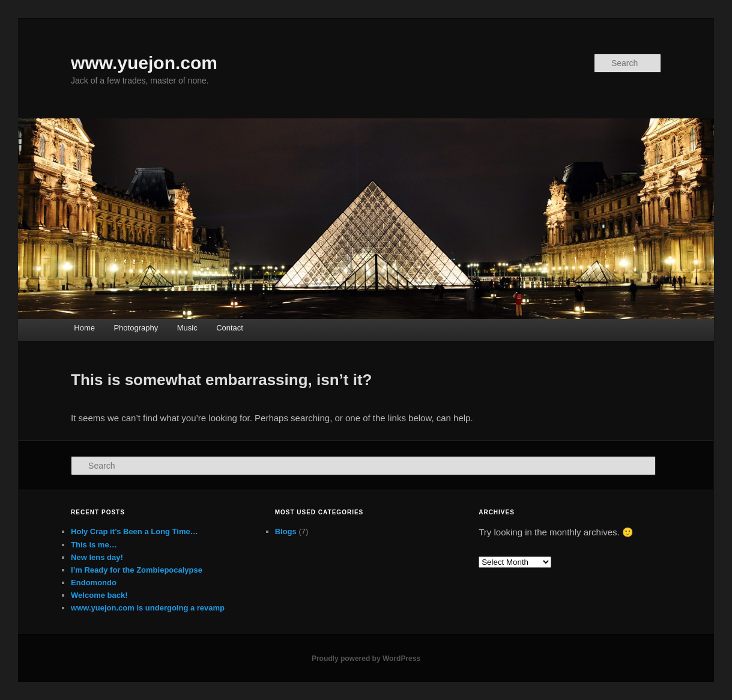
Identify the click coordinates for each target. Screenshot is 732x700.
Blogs (286, 531)
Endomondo (94, 583)
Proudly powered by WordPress (366, 659)
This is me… (94, 545)
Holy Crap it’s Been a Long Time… (135, 531)
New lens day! (97, 557)
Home (84, 328)
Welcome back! (99, 595)
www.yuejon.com (144, 63)
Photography (136, 328)
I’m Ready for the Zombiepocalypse (137, 570)
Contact (230, 328)
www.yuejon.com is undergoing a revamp (148, 608)
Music (187, 328)
